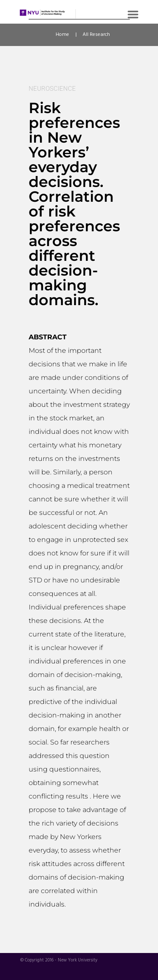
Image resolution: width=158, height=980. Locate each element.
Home (62, 35)
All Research (96, 35)
